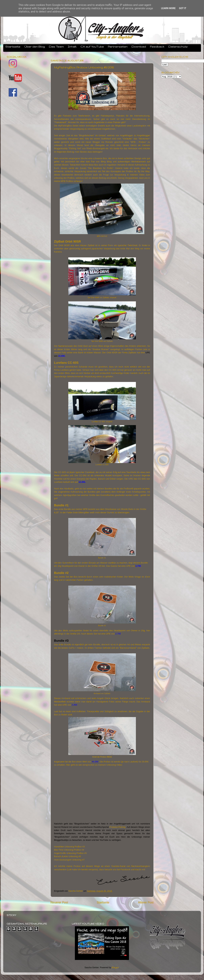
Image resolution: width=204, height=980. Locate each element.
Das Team (56, 47)
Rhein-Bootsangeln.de (97, 148)
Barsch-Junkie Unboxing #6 (68, 856)
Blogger (115, 968)
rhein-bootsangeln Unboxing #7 (69, 860)
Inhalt (72, 47)
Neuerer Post (59, 902)
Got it (183, 8)
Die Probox (105, 762)
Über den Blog (35, 47)
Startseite (13, 47)
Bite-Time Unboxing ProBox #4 (69, 850)
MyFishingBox (65, 126)
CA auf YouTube (92, 47)
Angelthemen (109, 129)
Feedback (157, 47)
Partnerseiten (118, 47)
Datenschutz (178, 47)
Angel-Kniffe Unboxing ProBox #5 (70, 853)
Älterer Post (146, 902)
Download (139, 47)
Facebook (125, 870)
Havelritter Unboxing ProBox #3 (69, 847)
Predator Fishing (117, 827)
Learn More (168, 8)
